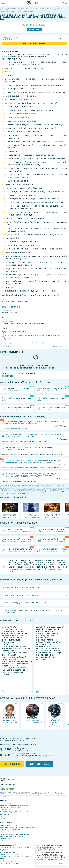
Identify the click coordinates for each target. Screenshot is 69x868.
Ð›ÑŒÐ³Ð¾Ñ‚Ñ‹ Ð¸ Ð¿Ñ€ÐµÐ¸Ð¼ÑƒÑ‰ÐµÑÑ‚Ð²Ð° (14, 812)
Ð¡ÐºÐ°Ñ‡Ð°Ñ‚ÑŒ (35, 30)
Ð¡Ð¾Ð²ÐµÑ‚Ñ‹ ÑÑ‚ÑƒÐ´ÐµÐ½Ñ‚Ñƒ (10, 807)
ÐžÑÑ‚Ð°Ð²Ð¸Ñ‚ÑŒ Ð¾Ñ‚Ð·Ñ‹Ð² (35, 43)
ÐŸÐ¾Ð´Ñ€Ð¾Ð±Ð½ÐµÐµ (39, 764)
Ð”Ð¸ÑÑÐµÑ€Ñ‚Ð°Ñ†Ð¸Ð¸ (8, 852)
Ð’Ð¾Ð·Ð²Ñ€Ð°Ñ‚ (5, 832)
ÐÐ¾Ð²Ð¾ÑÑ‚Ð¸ (5, 803)
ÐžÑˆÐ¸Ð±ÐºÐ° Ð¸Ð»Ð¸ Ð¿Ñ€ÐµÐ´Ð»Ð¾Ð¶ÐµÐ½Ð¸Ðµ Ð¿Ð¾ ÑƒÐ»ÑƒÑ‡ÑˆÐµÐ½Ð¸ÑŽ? (23, 343)
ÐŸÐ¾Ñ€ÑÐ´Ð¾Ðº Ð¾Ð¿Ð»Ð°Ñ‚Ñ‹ (10, 830)
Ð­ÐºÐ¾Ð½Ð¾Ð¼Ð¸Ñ (6, 810)
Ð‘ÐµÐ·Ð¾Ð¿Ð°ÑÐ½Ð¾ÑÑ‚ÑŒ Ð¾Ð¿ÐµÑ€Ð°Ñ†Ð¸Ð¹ (15, 834)
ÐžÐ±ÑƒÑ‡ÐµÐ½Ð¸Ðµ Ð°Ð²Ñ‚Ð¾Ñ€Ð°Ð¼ (11, 861)
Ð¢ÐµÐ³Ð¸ (3, 819)
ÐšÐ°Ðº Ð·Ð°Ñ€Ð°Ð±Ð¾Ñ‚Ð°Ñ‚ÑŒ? (10, 863)
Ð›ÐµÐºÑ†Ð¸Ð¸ (4, 850)
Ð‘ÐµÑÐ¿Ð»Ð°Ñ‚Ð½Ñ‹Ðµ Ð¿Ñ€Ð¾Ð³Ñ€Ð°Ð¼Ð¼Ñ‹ (15, 805)
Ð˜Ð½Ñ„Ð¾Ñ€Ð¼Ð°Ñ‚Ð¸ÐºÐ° (12, 307)
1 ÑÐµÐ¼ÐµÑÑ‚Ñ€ (10, 312)
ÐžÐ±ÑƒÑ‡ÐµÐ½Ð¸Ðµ (12, 764)
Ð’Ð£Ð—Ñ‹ (3, 859)
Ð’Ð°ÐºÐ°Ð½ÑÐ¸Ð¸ (6, 841)
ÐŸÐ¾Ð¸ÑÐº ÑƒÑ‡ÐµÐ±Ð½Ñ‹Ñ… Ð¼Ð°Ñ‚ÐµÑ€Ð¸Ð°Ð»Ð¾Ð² (17, 848)
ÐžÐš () (61, 863)
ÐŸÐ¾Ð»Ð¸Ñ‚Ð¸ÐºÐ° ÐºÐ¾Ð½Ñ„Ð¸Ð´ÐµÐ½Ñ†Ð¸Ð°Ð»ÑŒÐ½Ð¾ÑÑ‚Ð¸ (19, 828)
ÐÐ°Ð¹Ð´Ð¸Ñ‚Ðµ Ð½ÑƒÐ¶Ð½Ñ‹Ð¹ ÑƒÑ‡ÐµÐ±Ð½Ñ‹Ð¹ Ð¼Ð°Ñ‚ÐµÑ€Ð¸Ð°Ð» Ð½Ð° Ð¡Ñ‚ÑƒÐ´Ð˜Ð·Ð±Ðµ (37, 569)
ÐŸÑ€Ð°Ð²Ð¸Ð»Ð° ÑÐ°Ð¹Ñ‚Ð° (9, 825)
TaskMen (5, 347)
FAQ (1, 816)
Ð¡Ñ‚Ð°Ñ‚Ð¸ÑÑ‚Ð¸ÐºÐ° (6, 839)
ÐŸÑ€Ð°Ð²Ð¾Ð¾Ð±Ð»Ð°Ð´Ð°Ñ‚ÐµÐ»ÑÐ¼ (12, 836)
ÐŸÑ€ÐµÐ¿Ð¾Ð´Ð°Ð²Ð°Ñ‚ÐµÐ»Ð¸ (10, 854)
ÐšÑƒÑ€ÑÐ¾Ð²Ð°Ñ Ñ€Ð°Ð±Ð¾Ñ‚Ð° (16, 302)
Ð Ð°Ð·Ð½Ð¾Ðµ (5, 814)
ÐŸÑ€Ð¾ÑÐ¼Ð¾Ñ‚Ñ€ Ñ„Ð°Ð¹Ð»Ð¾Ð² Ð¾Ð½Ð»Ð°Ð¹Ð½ (16, 857)
